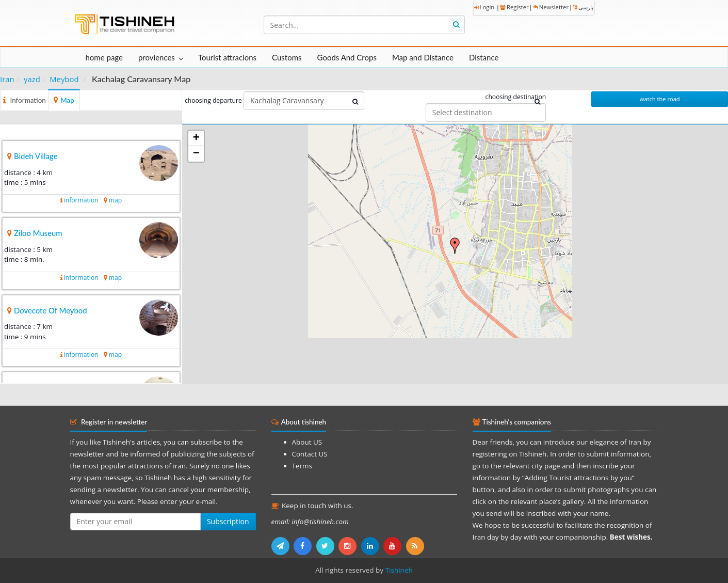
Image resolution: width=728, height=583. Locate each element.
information (81, 200)
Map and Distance (423, 57)
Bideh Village (36, 156)
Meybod (64, 79)
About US (307, 442)
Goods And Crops (347, 57)
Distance (484, 57)
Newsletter (551, 7)
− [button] (196, 154)
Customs (287, 57)
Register (514, 7)
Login (484, 7)
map (115, 200)
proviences (157, 57)
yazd (32, 79)
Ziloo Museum (38, 233)
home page (104, 57)
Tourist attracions (227, 57)
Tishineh (399, 570)
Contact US (310, 454)
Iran (7, 79)
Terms (302, 466)
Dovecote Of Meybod (51, 310)
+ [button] (196, 138)
